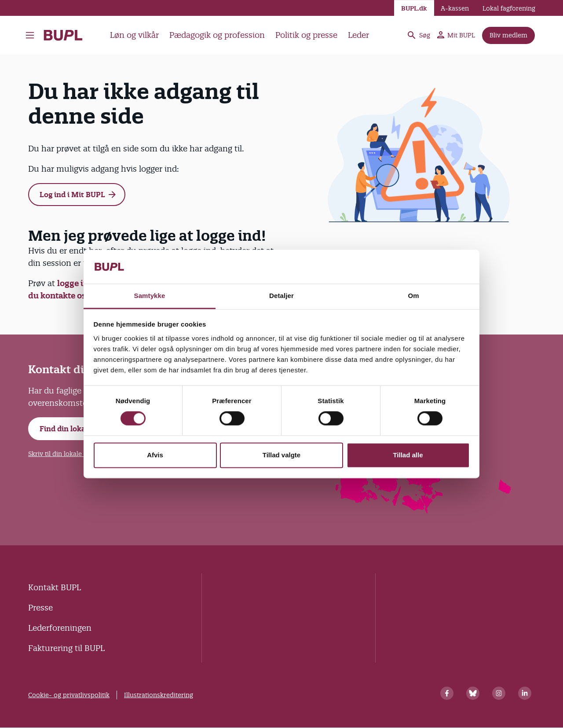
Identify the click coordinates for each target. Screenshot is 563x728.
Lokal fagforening (509, 8)
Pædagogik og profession (217, 35)
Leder (358, 35)
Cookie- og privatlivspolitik (69, 695)
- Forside (63, 35)
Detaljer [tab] (281, 296)
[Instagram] (499, 693)
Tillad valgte (281, 455)
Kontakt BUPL (55, 587)
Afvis (155, 455)
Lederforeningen (60, 628)
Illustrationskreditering (159, 695)
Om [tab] (413, 296)
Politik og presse (306, 35)
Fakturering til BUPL (66, 648)
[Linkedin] (525, 693)
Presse (40, 608)
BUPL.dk (414, 8)
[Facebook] (447, 693)
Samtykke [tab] (150, 296)
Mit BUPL (456, 35)
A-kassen (455, 8)
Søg (418, 35)
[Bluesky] (473, 693)
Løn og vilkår (134, 35)
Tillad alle (408, 455)
